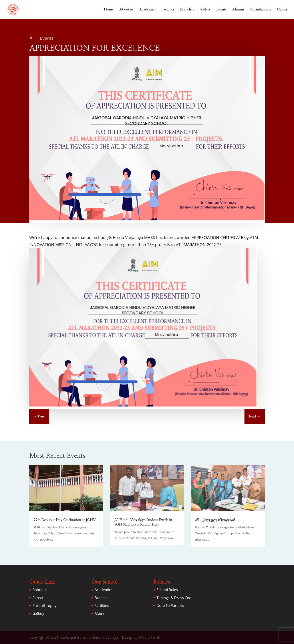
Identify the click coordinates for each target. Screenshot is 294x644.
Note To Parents (170, 606)
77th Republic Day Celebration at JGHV (65, 520)
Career (282, 9)
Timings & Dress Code (175, 598)
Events (221, 9)
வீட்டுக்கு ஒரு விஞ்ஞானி (215, 520)
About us (126, 9)
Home (109, 9)
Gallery (205, 9)
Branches (187, 9)
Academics (147, 9)
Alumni (238, 9)
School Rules (167, 590)
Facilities (168, 9)
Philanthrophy (260, 9)
